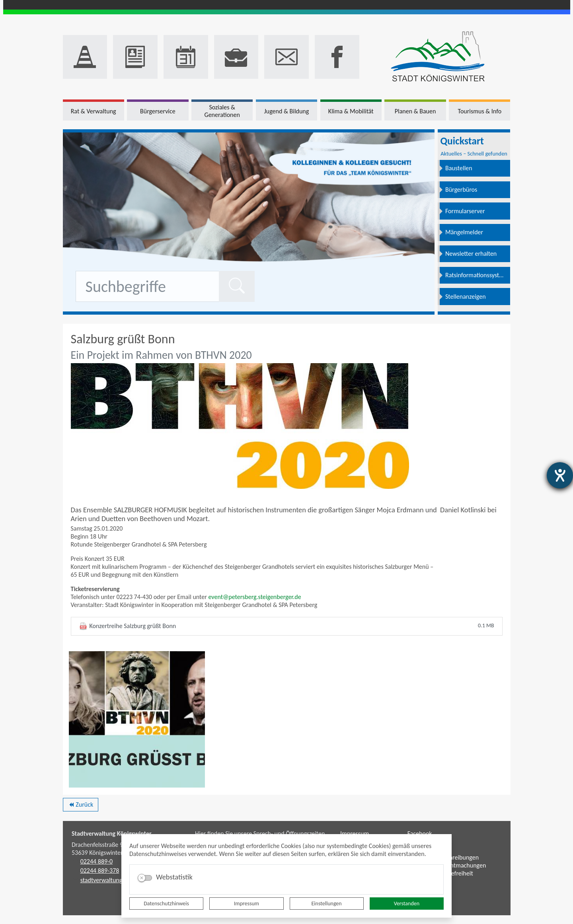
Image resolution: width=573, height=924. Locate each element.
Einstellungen (327, 904)
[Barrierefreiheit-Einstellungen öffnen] (560, 475)
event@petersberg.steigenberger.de (254, 597)
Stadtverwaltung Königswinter (112, 834)
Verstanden (407, 904)
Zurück (81, 806)
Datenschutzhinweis (166, 904)
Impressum (247, 904)
